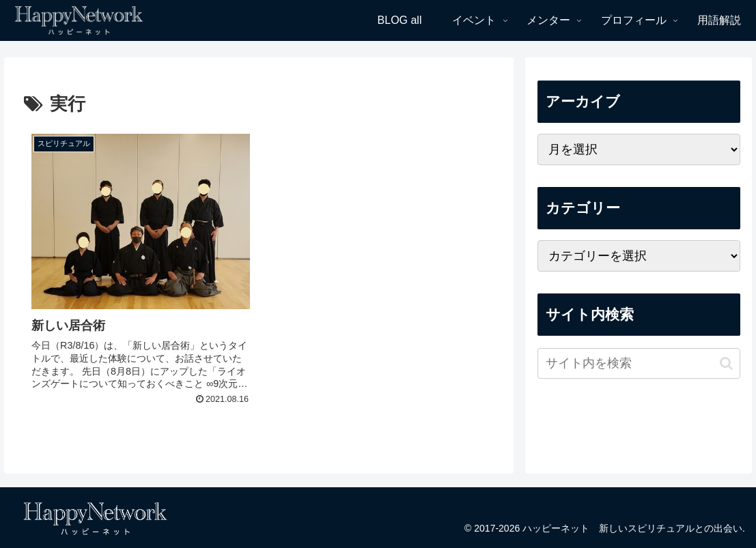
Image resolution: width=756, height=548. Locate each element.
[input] (639, 363)
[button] (726, 363)
